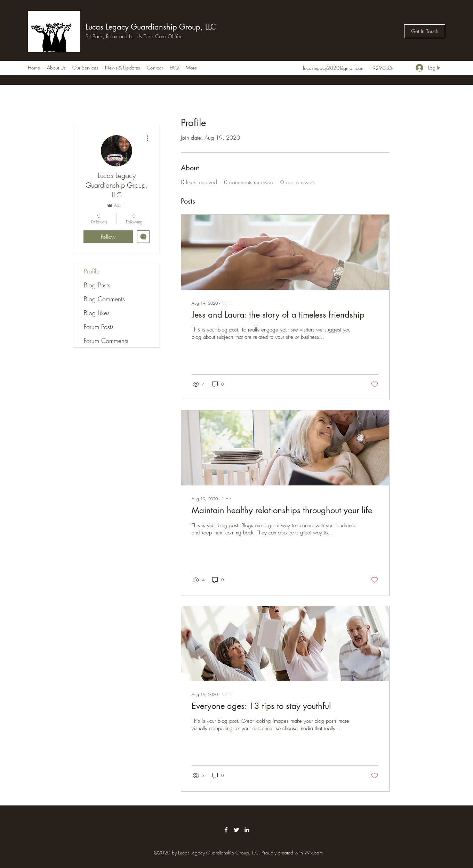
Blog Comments (104, 299)
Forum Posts (99, 327)
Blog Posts (97, 285)
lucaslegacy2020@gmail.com (334, 68)
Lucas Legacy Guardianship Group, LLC (151, 27)
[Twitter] (236, 830)
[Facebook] (226, 830)
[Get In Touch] (425, 31)
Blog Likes (97, 313)
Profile (92, 271)
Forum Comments (106, 341)
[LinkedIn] (247, 830)
